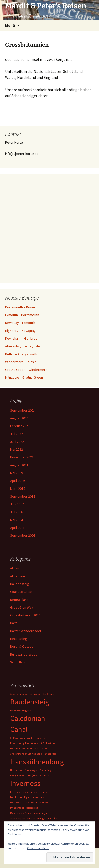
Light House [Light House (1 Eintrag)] (31, 797)
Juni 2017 (17, 504)
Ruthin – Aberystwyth (21, 354)
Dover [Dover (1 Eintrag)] (46, 738)
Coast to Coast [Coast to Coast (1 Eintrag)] (34, 738)
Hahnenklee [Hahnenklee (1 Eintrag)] (50, 754)
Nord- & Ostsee (22, 646)
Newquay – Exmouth (20, 323)
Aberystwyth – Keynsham (24, 346)
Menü (10, 25)
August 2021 (19, 465)
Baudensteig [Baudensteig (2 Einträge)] (30, 702)
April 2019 (17, 481)
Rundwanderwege (24, 654)
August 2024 (19, 418)
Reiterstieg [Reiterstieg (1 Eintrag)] (32, 808)
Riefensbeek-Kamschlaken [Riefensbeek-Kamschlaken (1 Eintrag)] (25, 813)
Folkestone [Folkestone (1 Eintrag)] (49, 743)
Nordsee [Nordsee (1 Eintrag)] (43, 803)
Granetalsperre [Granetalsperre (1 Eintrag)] (38, 749)
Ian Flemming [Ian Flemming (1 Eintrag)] (43, 770)
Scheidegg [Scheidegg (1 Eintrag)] (16, 818)
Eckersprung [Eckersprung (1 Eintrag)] (17, 743)
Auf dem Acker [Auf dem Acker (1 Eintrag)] (34, 694)
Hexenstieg (19, 639)
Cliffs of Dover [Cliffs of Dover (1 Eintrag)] (18, 738)
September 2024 (23, 410)
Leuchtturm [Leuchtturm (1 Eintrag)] (17, 797)
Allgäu (15, 568)
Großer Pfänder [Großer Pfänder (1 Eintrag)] (19, 754)
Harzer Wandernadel (25, 631)
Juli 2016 (16, 512)
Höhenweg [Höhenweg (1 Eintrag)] (29, 770)
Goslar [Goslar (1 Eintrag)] (25, 749)
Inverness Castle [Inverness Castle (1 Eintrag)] (19, 792)
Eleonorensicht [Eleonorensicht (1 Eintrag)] (34, 743)
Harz (13, 623)
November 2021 (22, 457)
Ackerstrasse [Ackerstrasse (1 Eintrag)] (17, 694)
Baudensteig (20, 584)
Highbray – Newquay (20, 331)
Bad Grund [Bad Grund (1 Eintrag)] (48, 694)
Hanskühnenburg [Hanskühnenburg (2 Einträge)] (37, 762)
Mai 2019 (16, 473)
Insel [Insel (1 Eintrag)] (47, 776)
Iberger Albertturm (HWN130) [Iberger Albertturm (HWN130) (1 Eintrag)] (27, 776)
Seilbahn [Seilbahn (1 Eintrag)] (27, 818)
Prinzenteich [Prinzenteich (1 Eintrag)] (17, 808)
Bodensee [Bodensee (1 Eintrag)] (15, 710)
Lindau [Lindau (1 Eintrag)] (42, 797)
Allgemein (18, 576)
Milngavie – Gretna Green (24, 377)
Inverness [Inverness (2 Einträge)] (25, 783)
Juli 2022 (16, 434)
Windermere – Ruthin (21, 362)
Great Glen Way (22, 607)
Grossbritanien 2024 (25, 615)
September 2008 (23, 535)
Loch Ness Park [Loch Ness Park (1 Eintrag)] (19, 803)
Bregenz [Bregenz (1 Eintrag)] (26, 710)
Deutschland (19, 600)
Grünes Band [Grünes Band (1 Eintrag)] (35, 754)
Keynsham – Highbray (21, 338)
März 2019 (18, 489)
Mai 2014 (16, 520)
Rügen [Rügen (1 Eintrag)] (44, 813)
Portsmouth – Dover (20, 307)
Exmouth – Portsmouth (22, 315)
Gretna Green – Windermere (26, 370)
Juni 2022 (17, 442)
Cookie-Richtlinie (38, 848)
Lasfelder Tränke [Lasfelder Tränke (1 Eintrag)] (39, 792)
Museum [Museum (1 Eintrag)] (33, 803)
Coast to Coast (21, 592)
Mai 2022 (16, 449)
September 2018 (23, 496)
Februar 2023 (20, 426)
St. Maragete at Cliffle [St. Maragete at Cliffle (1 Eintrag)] (45, 818)
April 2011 (17, 528)
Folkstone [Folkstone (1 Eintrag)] (16, 749)
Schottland (18, 662)
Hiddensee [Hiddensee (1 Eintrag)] (16, 770)
